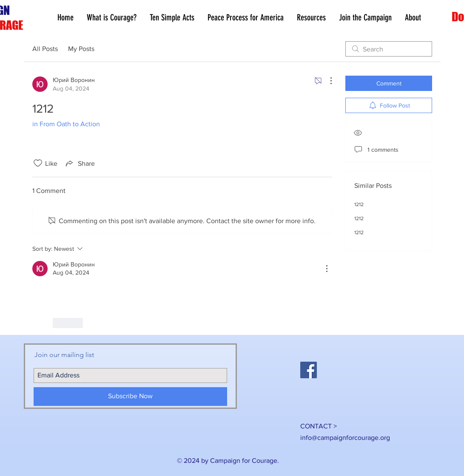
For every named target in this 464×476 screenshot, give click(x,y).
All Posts (45, 49)
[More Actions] (327, 81)
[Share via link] (80, 163)
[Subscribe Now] (130, 397)
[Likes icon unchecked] (38, 163)
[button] (311, 18)
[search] (389, 49)
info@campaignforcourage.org (345, 438)
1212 (359, 204)
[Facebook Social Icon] (309, 370)
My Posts (81, 49)
